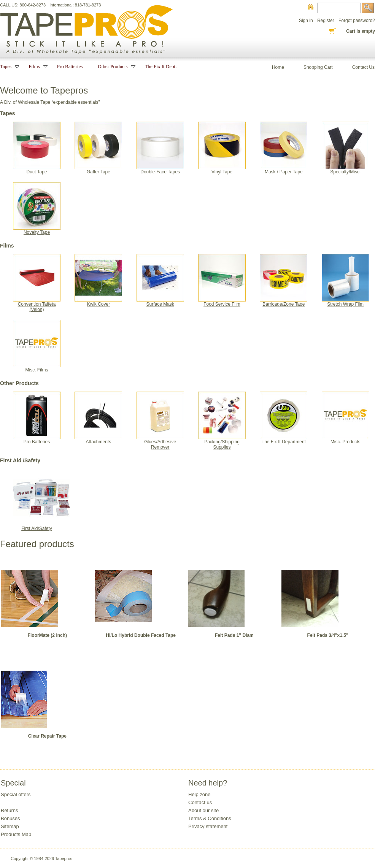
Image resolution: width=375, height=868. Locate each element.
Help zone (199, 794)
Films (35, 66)
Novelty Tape (37, 230)
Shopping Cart (318, 67)
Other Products (114, 66)
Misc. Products (346, 440)
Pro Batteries (37, 440)
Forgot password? (357, 21)
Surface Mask (160, 302)
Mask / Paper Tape (284, 170)
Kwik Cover (98, 302)
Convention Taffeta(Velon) (37, 305)
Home (278, 67)
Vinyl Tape (222, 170)
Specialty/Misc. (346, 170)
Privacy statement (208, 826)
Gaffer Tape (98, 170)
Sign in (306, 21)
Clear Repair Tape (47, 736)
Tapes (7, 66)
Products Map (16, 834)
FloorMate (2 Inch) (47, 635)
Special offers (16, 794)
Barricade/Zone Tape (284, 302)
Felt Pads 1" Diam (234, 635)
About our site (203, 810)
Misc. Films (37, 368)
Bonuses (10, 818)
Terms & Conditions (210, 818)
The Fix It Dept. (161, 66)
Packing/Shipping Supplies (222, 442)
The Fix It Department (284, 440)
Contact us (200, 802)
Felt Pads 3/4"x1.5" (328, 635)
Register (326, 21)
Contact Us (363, 67)
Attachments (98, 440)
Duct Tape (37, 170)
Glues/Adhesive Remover (160, 442)
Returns (10, 810)
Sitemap (10, 826)
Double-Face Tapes (160, 170)
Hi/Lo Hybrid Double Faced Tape (141, 635)
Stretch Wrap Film (346, 302)
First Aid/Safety (41, 526)
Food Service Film (222, 302)
